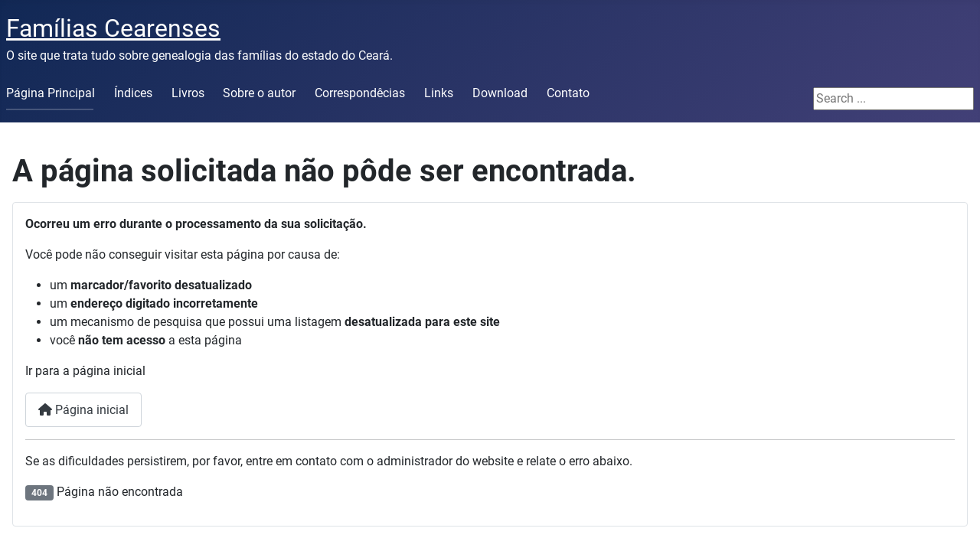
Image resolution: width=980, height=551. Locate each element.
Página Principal (51, 93)
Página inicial (83, 410)
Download (500, 93)
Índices (133, 93)
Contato (568, 93)
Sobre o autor (259, 93)
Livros (188, 93)
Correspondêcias (360, 93)
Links (439, 93)
